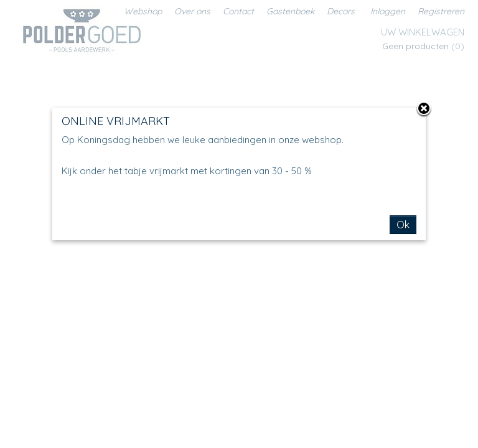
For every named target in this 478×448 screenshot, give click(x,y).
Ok (403, 225)
